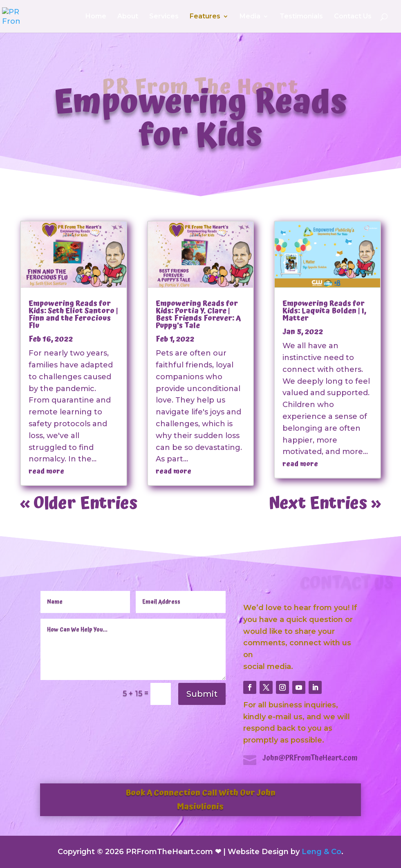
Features (205, 17)
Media (250, 17)
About (128, 17)
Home (96, 17)
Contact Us (353, 17)
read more (46, 471)
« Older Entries (79, 504)
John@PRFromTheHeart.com (310, 758)
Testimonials (301, 17)
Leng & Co (321, 852)
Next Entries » (325, 504)
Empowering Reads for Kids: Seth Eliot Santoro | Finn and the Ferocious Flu (73, 314)
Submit (202, 694)
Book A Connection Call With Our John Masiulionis (200, 800)
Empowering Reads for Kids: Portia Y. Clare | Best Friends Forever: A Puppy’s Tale (198, 314)
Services (164, 17)
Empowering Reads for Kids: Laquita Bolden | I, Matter (324, 311)
